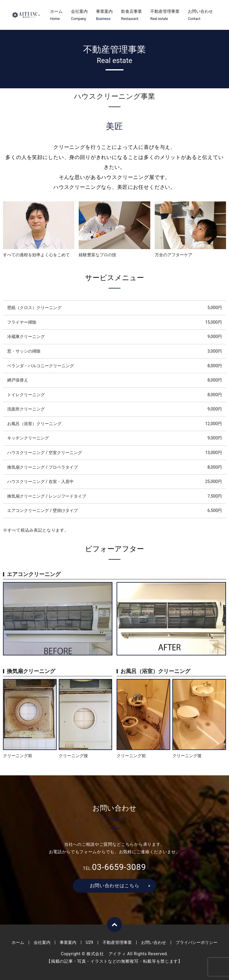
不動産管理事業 (165, 15)
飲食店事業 (131, 15)
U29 (90, 942)
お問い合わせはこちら (115, 886)
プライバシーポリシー (196, 942)
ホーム (56, 15)
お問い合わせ (200, 15)
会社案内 (79, 15)
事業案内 (104, 15)
